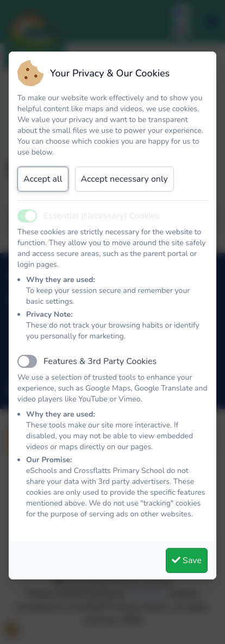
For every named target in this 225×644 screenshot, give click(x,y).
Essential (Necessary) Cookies (102, 216)
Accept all (43, 179)
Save (187, 560)
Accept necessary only (124, 179)
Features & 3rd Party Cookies (100, 361)
